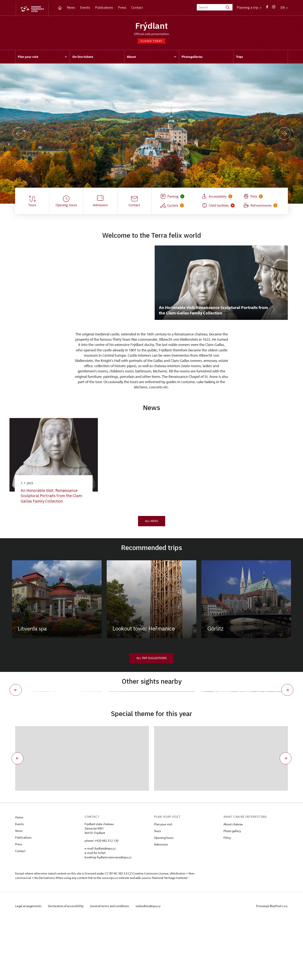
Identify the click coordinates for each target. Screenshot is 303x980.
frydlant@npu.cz (105, 908)
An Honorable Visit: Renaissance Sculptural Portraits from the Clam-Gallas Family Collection (53, 497)
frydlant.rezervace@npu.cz (114, 917)
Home (19, 877)
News (71, 7)
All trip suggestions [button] (151, 660)
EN (284, 7)
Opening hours (164, 898)
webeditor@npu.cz (150, 966)
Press (122, 7)
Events (85, 7)
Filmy (227, 898)
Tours (157, 891)
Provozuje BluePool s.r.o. (272, 966)
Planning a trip (249, 7)
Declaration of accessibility (67, 966)
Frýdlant (152, 26)
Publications (104, 7)
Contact (137, 7)
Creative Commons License (150, 933)
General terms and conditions (112, 966)
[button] (17, 818)
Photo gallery (232, 891)
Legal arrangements (29, 966)
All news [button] (152, 523)
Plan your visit (163, 884)
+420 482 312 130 (106, 901)
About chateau (233, 884)
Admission (161, 904)
